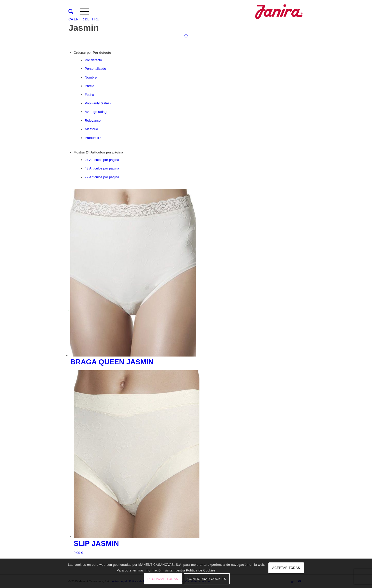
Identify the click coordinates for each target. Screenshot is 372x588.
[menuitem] (71, 12)
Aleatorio (91, 129)
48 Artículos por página (102, 168)
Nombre (91, 77)
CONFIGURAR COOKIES (207, 579)
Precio (90, 86)
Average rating (96, 112)
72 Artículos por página (102, 177)
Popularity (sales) (98, 103)
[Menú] (85, 12)
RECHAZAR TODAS (163, 579)
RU (97, 19)
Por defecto (93, 60)
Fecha (89, 95)
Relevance (93, 121)
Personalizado (95, 69)
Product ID (93, 138)
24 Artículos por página (102, 160)
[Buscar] (71, 12)
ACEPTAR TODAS (286, 568)
